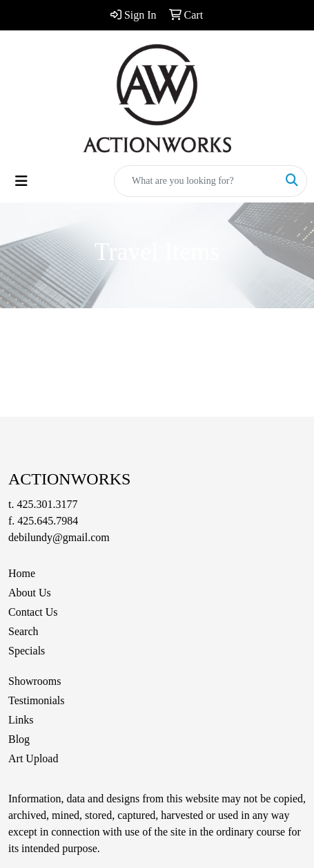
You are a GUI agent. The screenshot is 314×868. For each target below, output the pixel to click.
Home (22, 573)
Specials (27, 651)
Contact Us (33, 612)
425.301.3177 (47, 504)
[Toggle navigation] (21, 181)
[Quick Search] (196, 181)
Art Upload (33, 758)
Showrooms (35, 681)
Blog (19, 739)
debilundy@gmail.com (59, 537)
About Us (30, 593)
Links (21, 720)
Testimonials (37, 700)
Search (23, 631)
